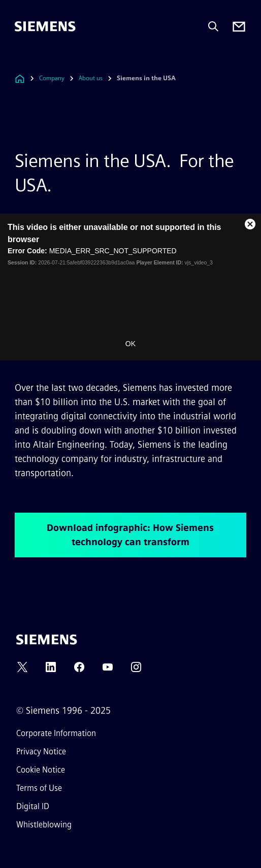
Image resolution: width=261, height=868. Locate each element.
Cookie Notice (41, 770)
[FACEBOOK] (79, 670)
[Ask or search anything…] (213, 26)
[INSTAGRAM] (136, 670)
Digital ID (33, 806)
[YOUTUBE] (108, 670)
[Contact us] (239, 27)
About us (91, 78)
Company (52, 78)
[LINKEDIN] (51, 670)
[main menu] (22, 61)
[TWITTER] (22, 670)
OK (130, 344)
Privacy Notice (41, 752)
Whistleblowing (44, 825)
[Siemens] (45, 26)
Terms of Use (39, 788)
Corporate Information (56, 733)
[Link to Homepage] (20, 78)
